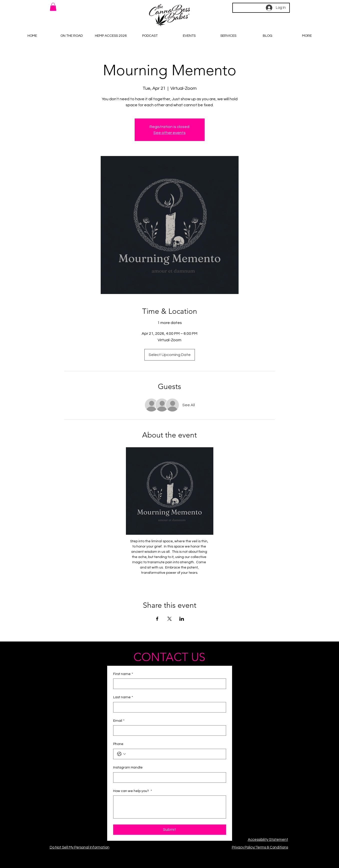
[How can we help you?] (170, 807)
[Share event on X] (169, 619)
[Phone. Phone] (175, 754)
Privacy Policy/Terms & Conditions (260, 847)
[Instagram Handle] (168, 777)
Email (119, 721)
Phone (118, 744)
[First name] (168, 684)
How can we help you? (133, 791)
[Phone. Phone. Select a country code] (121, 754)
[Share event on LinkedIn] (182, 619)
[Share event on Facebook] (157, 619)
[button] (53, 7)
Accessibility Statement (268, 840)
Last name (123, 697)
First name (123, 674)
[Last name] (168, 707)
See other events (169, 133)
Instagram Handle (128, 767)
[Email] (168, 730)
